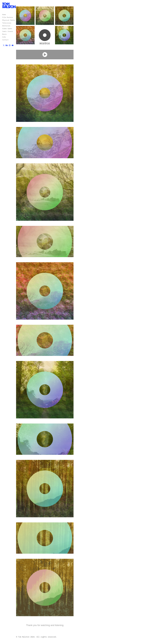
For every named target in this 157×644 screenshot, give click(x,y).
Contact (5, 40)
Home (4, 14)
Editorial (6, 26)
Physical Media (9, 20)
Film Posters (8, 17)
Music (5, 34)
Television (7, 23)
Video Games (7, 29)
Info (4, 37)
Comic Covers (8, 31)
